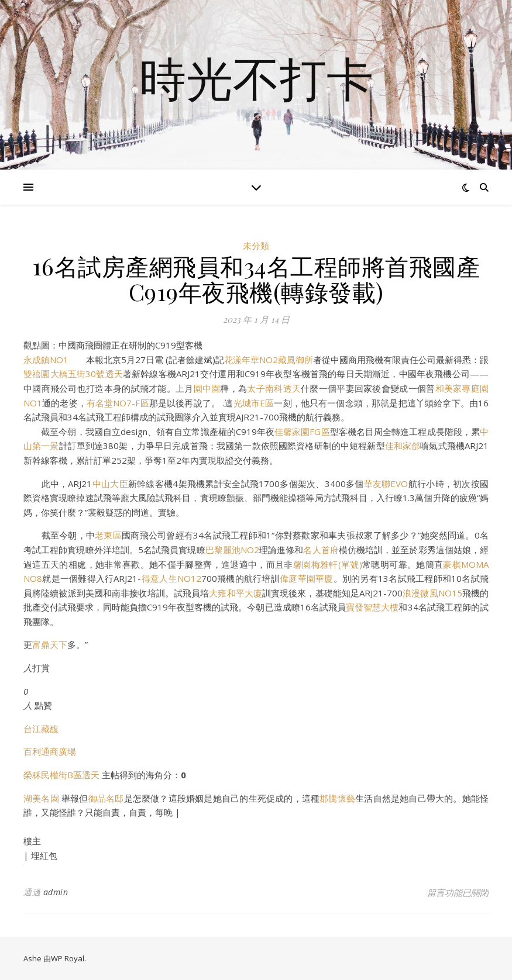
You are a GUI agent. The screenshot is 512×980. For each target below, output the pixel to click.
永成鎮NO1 (46, 360)
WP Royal (68, 958)
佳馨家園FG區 (302, 432)
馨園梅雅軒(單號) (328, 564)
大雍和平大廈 (236, 593)
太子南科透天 (274, 388)
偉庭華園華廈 (307, 578)
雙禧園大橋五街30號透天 (73, 374)
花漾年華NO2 (251, 360)
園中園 (207, 388)
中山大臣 (110, 484)
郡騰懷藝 (337, 798)
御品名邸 (106, 798)
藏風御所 (295, 360)
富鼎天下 (50, 644)
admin (56, 892)
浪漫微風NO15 (432, 593)
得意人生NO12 (171, 578)
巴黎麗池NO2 (232, 550)
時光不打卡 (256, 78)
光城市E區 (254, 403)
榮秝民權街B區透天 (61, 775)
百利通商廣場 (50, 751)
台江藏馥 (41, 729)
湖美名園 (41, 798)
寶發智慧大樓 (372, 607)
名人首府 (321, 550)
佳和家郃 (403, 446)
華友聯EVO (386, 484)
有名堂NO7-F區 (118, 403)
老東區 (108, 535)
